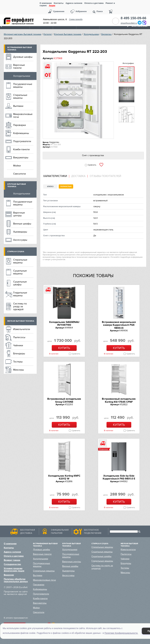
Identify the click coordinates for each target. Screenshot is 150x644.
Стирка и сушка (16, 252)
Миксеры (18, 370)
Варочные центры (19, 214)
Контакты (59, 3)
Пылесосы (19, 337)
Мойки (17, 166)
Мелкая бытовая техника (21, 321)
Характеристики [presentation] (55, 176)
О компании (46, 3)
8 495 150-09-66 (133, 18)
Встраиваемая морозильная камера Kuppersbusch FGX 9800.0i (119, 325)
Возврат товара (12, 560)
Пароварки (20, 125)
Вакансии (9, 575)
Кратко (50, 187)
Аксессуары (20, 240)
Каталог (48, 34)
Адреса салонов (74, 3)
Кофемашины (21, 133)
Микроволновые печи (23, 116)
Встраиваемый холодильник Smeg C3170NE (64, 400)
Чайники (18, 345)
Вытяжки (18, 106)
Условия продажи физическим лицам (14, 570)
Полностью (66, 187)
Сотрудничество (12, 564)
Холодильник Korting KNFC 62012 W (64, 477)
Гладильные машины (20, 294)
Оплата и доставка (94, 3)
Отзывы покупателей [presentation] (105, 176)
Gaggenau (106, 34)
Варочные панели (19, 66)
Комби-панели (21, 149)
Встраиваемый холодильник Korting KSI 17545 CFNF (119, 400)
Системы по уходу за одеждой (20, 307)
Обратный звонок (116, 21)
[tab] (56, 176)
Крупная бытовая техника (68, 34)
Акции (52, 6)
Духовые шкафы (23, 57)
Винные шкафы (22, 224)
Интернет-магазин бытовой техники (23, 34)
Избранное (81, 11)
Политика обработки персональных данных (16, 580)
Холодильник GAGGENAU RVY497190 (64, 324)
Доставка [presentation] (78, 176)
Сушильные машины (20, 272)
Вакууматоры (21, 158)
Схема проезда (76, 19)
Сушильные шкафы (20, 283)
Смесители (20, 174)
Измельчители (22, 329)
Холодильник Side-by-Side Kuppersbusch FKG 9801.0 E (119, 477)
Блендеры (19, 354)
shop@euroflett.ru (129, 23)
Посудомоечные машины (23, 86)
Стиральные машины (20, 96)
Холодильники (91, 34)
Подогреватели (22, 141)
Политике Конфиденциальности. (121, 633)
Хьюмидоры (20, 232)
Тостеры (18, 362)
